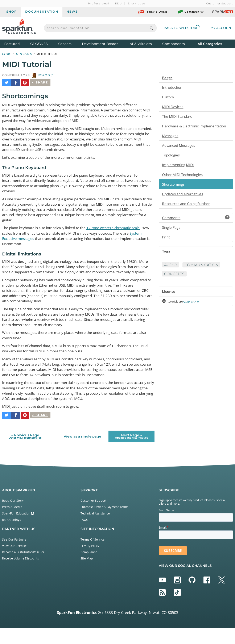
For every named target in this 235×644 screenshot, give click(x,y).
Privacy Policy (90, 561)
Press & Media (12, 523)
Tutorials (24, 54)
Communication (203, 274)
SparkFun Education (18, 529)
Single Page (172, 236)
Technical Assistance (95, 529)
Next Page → (131, 452)
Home (7, 54)
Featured (16, 44)
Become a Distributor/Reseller (23, 568)
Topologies (172, 162)
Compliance (89, 568)
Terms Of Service (92, 555)
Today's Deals (153, 12)
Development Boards (100, 44)
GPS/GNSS (39, 44)
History (168, 97)
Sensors (65, 44)
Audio (171, 274)
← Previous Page (25, 452)
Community (191, 12)
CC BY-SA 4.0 (195, 311)
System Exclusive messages (26, 240)
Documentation (42, 12)
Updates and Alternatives (184, 202)
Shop (12, 12)
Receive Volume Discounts (20, 574)
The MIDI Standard (178, 117)
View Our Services (15, 561)
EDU (119, 3)
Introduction (173, 87)
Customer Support (220, 3)
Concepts (175, 283)
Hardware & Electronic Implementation (182, 130)
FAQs (84, 535)
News (72, 12)
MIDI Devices (174, 107)
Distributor (138, 3)
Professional (99, 3)
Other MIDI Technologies (184, 182)
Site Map (87, 574)
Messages (171, 142)
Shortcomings (174, 192)
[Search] (151, 28)
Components (174, 44)
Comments (196, 226)
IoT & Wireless (140, 44)
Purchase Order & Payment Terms (104, 523)
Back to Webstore (182, 28)
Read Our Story (13, 516)
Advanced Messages (180, 152)
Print (166, 246)
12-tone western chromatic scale (124, 229)
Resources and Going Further (188, 212)
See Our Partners (14, 555)
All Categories (210, 44)
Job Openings (12, 535)
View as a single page (82, 452)
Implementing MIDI (179, 172)
